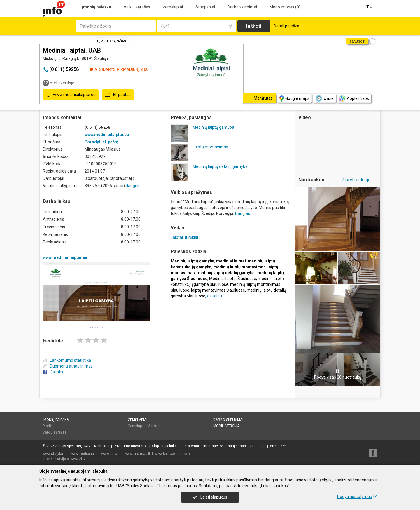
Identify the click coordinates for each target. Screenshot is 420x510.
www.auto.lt (111, 454)
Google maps (294, 99)
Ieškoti (254, 26)
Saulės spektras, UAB (73, 446)
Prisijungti (278, 446)
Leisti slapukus (210, 497)
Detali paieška (286, 26)
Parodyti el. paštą (101, 142)
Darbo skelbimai (242, 7)
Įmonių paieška (97, 7)
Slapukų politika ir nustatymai (175, 446)
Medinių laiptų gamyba (213, 127)
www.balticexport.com (172, 454)
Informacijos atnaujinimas (225, 446)
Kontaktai (102, 446)
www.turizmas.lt (137, 454)
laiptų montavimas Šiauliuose (218, 290)
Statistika (258, 446)
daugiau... (216, 296)
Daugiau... (244, 213)
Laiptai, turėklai (184, 237)
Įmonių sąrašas (111, 41)
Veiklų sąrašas (137, 7)
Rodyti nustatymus (357, 497)
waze (324, 98)
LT (369, 7)
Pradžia (49, 426)
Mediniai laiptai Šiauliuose (233, 279)
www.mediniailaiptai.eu (71, 95)
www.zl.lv (78, 459)
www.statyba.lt (54, 454)
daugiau (133, 186)
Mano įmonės (285, 7)
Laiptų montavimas (210, 147)
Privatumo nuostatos (131, 446)
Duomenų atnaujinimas (68, 366)
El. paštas (118, 95)
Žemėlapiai (173, 7)
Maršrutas (155, 426)
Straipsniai (205, 7)
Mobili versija (226, 426)
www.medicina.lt (84, 454)
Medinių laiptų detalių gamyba (220, 166)
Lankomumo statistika (67, 360)
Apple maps (354, 99)
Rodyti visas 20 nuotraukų (338, 374)
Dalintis (53, 372)
